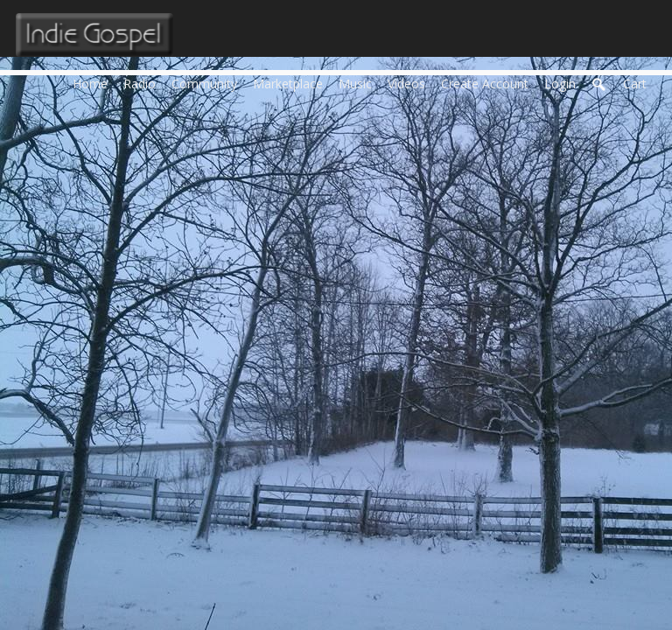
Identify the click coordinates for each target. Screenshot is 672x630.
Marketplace (292, 82)
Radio (143, 82)
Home (94, 82)
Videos (410, 82)
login (560, 84)
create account (485, 84)
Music (359, 82)
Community (208, 82)
